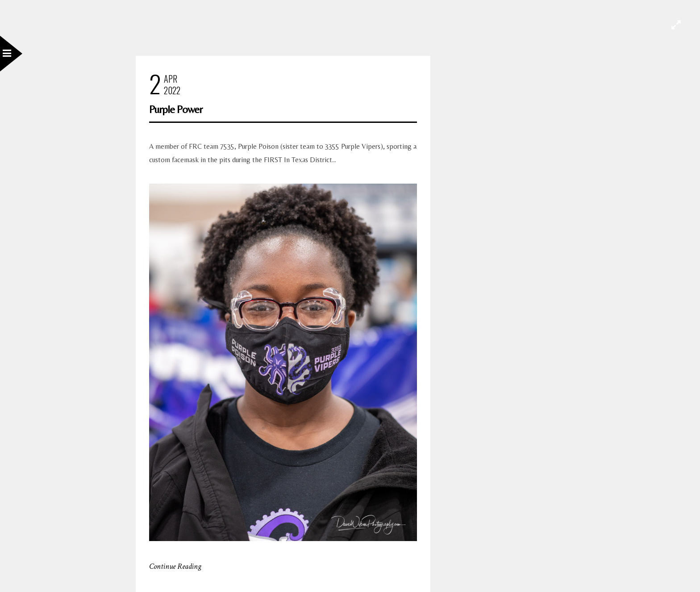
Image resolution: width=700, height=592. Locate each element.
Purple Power (176, 109)
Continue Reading (175, 566)
